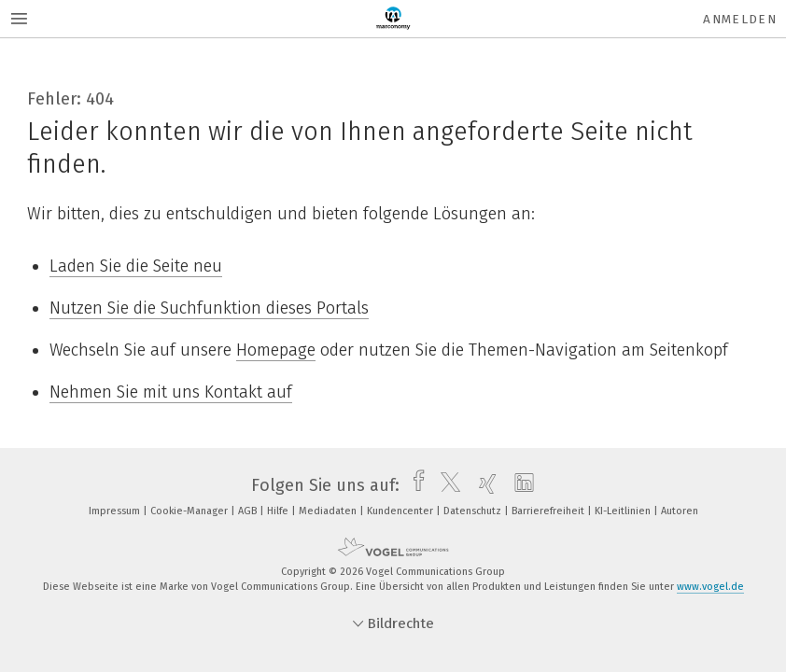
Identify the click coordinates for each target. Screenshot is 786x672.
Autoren (680, 511)
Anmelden (740, 19)
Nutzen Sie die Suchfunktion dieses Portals (209, 308)
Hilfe (279, 511)
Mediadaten (329, 511)
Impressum (116, 511)
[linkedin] (519, 485)
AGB (249, 511)
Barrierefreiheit (549, 511)
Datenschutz (474, 511)
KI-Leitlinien (624, 511)
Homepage (276, 350)
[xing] (483, 485)
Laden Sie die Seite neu (136, 266)
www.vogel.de (710, 587)
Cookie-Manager (190, 511)
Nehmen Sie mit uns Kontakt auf (171, 392)
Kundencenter (401, 511)
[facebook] (414, 485)
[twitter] (446, 485)
